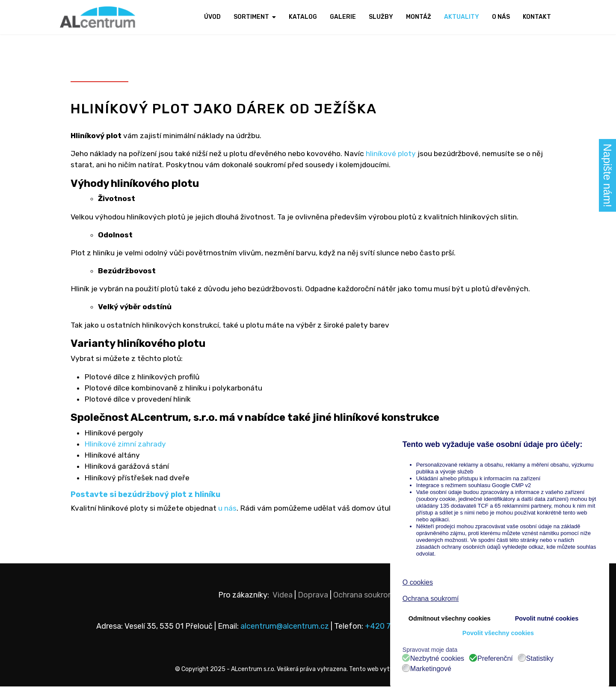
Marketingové (431, 669)
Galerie (343, 17)
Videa (283, 603)
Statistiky (540, 659)
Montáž (419, 17)
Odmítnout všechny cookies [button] (450, 618)
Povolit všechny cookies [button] (498, 633)
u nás (231, 516)
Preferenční (495, 659)
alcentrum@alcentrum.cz (286, 635)
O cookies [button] (418, 582)
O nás (501, 17)
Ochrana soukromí (365, 603)
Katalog (303, 17)
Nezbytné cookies (437, 659)
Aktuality (462, 17)
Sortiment (251, 17)
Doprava (313, 603)
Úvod (212, 17)
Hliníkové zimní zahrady (126, 450)
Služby (381, 17)
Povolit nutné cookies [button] (547, 618)
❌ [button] (602, 433)
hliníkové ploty (397, 155)
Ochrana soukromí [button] (431, 599)
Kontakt (537, 17)
